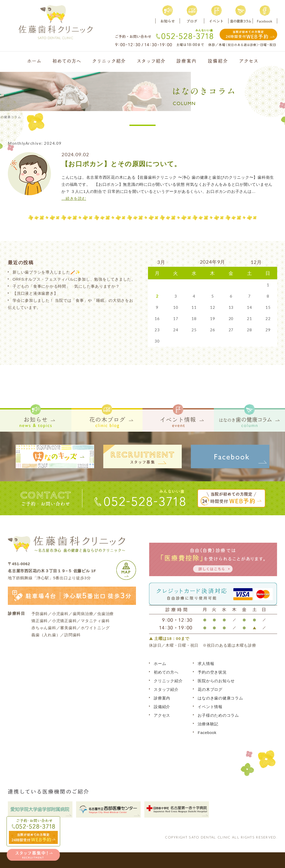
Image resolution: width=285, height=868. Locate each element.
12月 (256, 262)
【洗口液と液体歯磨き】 (35, 293)
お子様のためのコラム (218, 715)
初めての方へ (166, 672)
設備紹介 (162, 707)
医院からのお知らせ (216, 681)
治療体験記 (208, 724)
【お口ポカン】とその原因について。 (121, 164)
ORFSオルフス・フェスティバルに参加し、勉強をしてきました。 (74, 279)
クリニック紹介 (168, 681)
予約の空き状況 (212, 672)
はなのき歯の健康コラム (220, 698)
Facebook (207, 733)
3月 (161, 262)
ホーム (160, 664)
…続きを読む (74, 198)
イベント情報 (210, 707)
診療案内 (162, 698)
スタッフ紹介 (166, 689)
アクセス (162, 715)
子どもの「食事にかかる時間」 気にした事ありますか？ (66, 286)
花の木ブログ (210, 689)
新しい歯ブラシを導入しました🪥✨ (47, 272)
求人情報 (206, 664)
